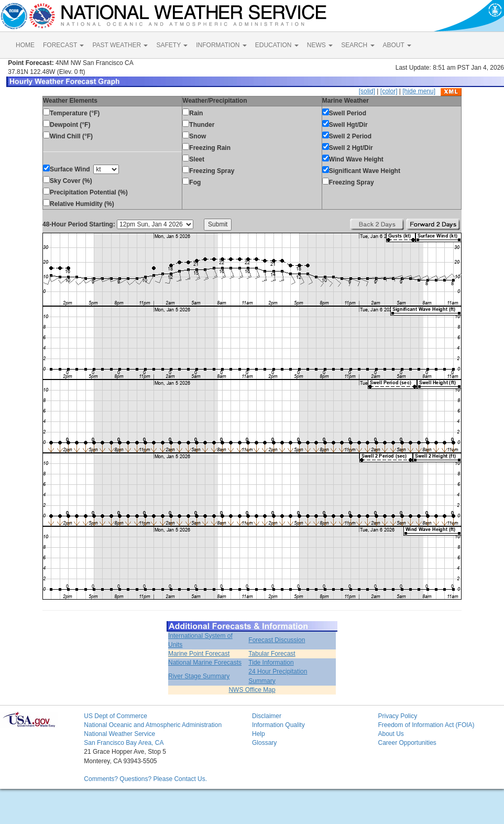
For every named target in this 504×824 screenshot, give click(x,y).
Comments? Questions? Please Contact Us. (145, 779)
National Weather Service (119, 734)
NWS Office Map (252, 690)
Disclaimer (267, 716)
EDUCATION (277, 45)
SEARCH (358, 45)
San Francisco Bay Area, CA (124, 743)
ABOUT (397, 45)
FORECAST (63, 45)
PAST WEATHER (120, 45)
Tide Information (271, 663)
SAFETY (172, 45)
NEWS (320, 45)
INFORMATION (221, 45)
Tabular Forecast (272, 654)
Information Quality (278, 725)
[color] (389, 91)
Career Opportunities (407, 743)
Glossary (264, 743)
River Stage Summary (199, 676)
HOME (25, 45)
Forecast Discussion (277, 640)
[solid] (367, 91)
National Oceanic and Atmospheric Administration (153, 725)
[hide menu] (419, 91)
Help (259, 734)
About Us (391, 734)
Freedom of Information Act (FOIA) (426, 725)
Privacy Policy (397, 716)
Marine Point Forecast (199, 654)
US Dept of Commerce (116, 716)
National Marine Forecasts (205, 663)
